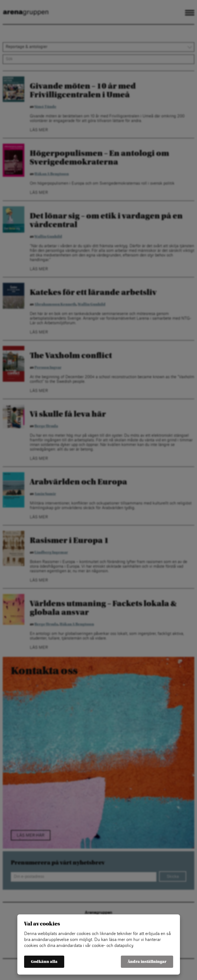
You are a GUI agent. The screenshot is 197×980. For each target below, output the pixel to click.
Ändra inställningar (147, 962)
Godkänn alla (44, 962)
